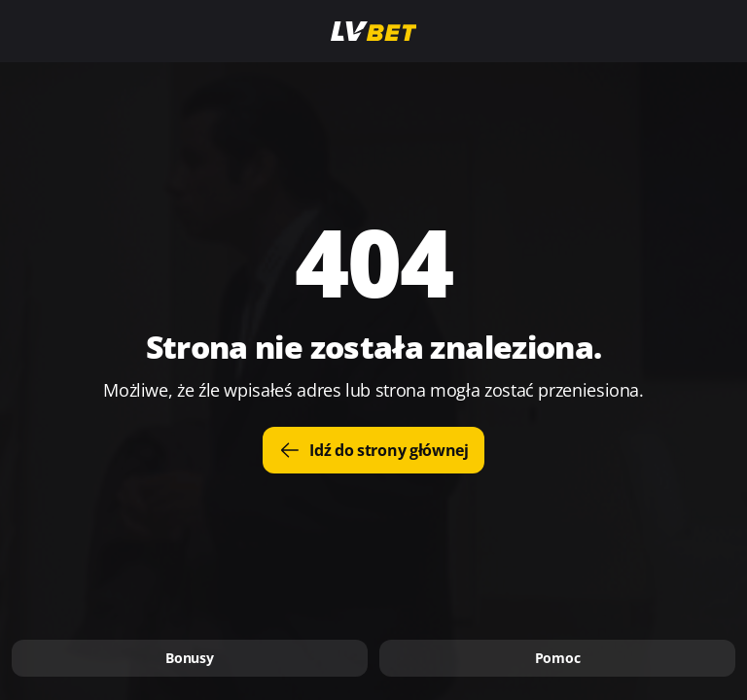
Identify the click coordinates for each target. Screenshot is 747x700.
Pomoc (558, 658)
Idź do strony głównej (373, 450)
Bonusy (189, 658)
